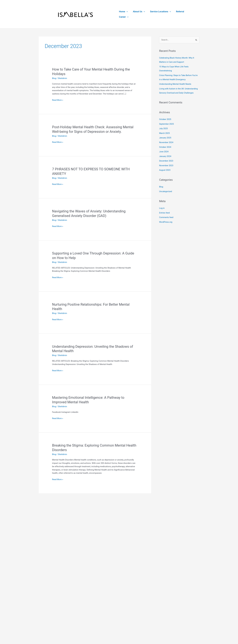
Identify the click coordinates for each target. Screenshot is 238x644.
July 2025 (164, 128)
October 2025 (165, 119)
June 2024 (164, 150)
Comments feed (166, 215)
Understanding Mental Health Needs (175, 84)
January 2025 (165, 137)
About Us (139, 14)
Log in (162, 206)
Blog (54, 79)
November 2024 (166, 141)
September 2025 (167, 123)
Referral (179, 14)
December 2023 (166, 159)
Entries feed (164, 211)
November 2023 (166, 164)
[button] (127, 14)
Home (124, 14)
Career (192, 14)
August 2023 (165, 168)
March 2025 (165, 132)
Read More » (58, 100)
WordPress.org (166, 220)
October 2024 (165, 146)
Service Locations (160, 14)
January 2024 (165, 155)
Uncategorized (166, 189)
